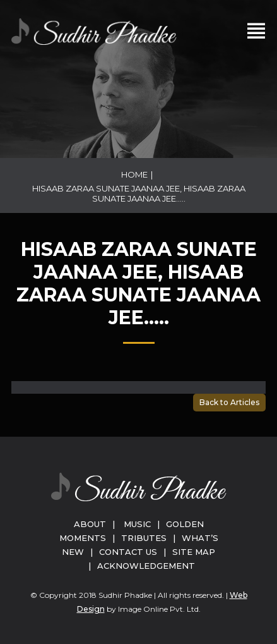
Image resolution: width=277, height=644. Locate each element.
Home (134, 174)
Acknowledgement (146, 566)
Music (137, 524)
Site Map (194, 552)
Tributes (144, 538)
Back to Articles (229, 402)
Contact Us (128, 552)
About (90, 524)
